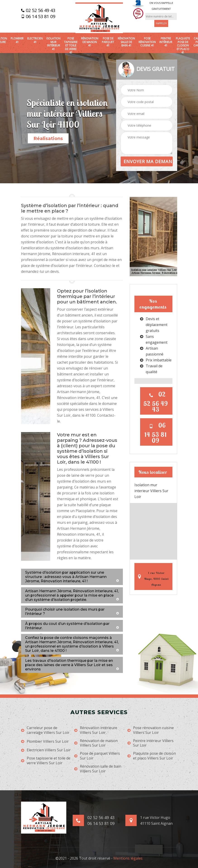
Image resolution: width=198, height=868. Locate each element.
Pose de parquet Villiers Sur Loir (97, 756)
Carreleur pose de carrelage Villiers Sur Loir (45, 730)
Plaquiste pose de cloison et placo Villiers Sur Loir (152, 756)
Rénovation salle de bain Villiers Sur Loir (98, 769)
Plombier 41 (17, 40)
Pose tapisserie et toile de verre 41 (71, 46)
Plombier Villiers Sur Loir (45, 741)
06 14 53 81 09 (38, 17)
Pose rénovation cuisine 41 (147, 42)
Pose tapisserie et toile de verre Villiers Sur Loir (46, 761)
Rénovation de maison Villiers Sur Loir (96, 743)
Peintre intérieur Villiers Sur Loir (150, 743)
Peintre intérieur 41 (166, 42)
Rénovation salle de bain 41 (126, 42)
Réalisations (48, 138)
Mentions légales (128, 858)
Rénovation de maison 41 (90, 42)
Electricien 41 (35, 40)
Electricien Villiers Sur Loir (46, 750)
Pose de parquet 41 (108, 42)
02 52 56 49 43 (38, 10)
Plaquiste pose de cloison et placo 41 (183, 46)
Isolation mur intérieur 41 (53, 44)
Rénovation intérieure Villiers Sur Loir (96, 730)
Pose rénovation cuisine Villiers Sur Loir (151, 730)
